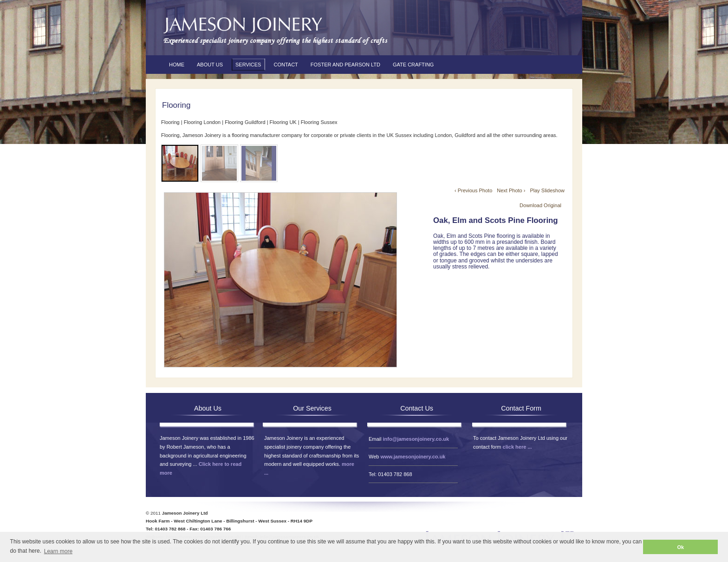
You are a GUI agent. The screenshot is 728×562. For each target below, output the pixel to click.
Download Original (540, 205)
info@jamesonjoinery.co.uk (416, 439)
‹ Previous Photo (473, 190)
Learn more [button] (58, 551)
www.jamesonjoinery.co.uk (413, 457)
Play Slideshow (547, 190)
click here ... (517, 447)
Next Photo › (511, 190)
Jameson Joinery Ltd (273, 30)
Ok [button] (681, 547)
